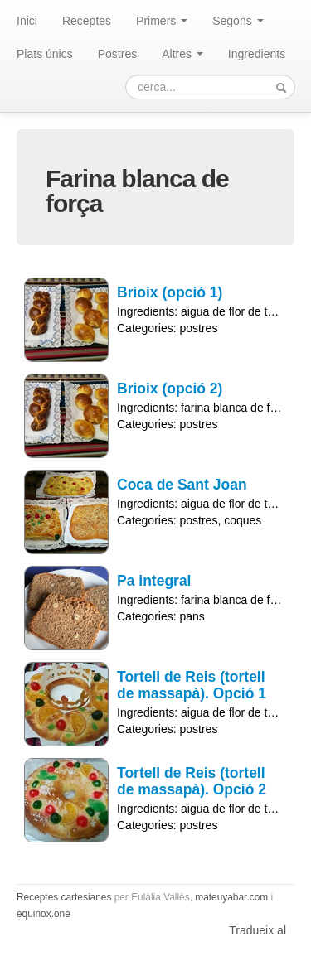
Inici (27, 21)
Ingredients (257, 54)
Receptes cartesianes (64, 897)
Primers (162, 21)
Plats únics (45, 54)
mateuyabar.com (231, 897)
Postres (117, 54)
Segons (238, 21)
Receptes (87, 21)
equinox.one (44, 914)
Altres (182, 54)
